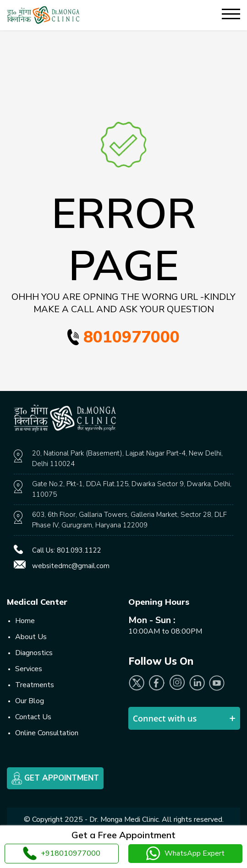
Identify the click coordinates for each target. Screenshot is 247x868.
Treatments (35, 685)
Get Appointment (55, 778)
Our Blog (30, 701)
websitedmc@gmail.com (71, 566)
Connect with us (165, 718)
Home (25, 621)
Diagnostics (34, 653)
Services (29, 669)
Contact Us (33, 717)
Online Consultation (47, 733)
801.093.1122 (79, 550)
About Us (31, 637)
